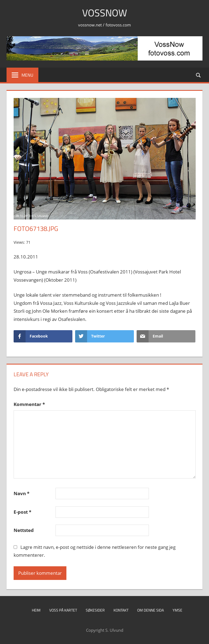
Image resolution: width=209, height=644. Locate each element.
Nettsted (24, 530)
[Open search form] (199, 75)
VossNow (105, 13)
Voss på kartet (63, 610)
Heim (36, 610)
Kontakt (121, 610)
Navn (21, 493)
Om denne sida (150, 610)
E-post (22, 512)
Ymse (177, 610)
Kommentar (29, 404)
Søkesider (95, 610)
